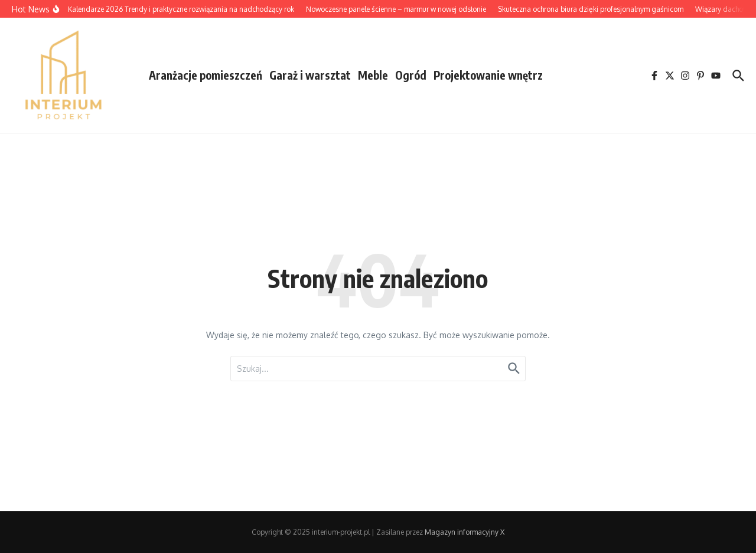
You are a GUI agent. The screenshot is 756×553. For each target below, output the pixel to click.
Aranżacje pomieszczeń (206, 75)
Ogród (411, 75)
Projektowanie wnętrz (488, 75)
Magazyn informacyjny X (465, 532)
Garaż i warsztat (310, 75)
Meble (373, 75)
